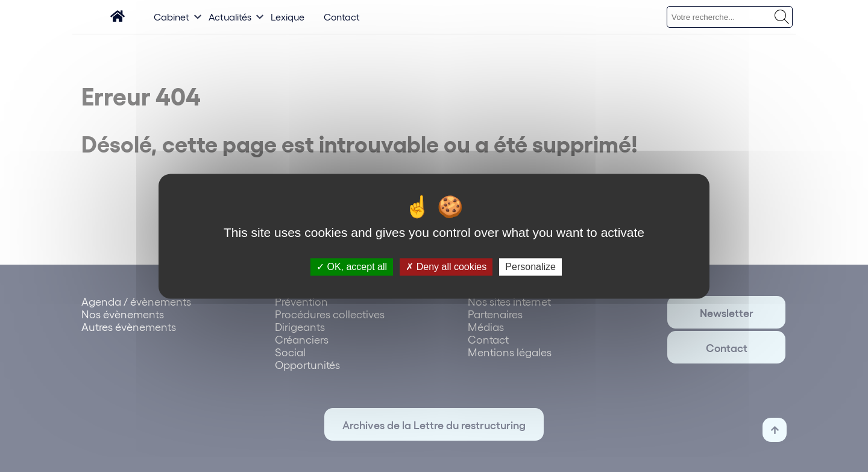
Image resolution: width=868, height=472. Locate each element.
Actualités (230, 17)
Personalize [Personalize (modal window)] (530, 267)
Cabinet (171, 17)
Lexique (288, 17)
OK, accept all (352, 267)
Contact (342, 17)
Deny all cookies (446, 267)
